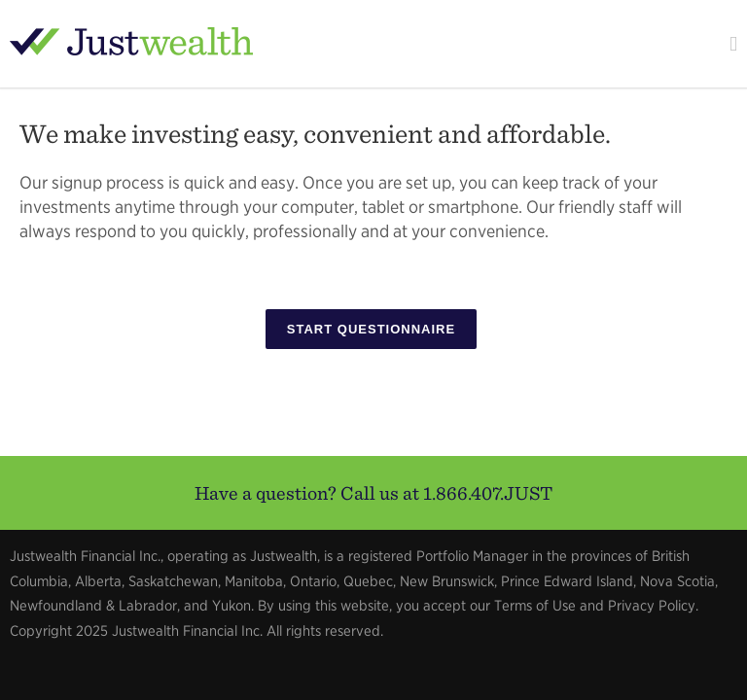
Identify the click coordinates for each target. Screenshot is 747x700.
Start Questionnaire (371, 329)
